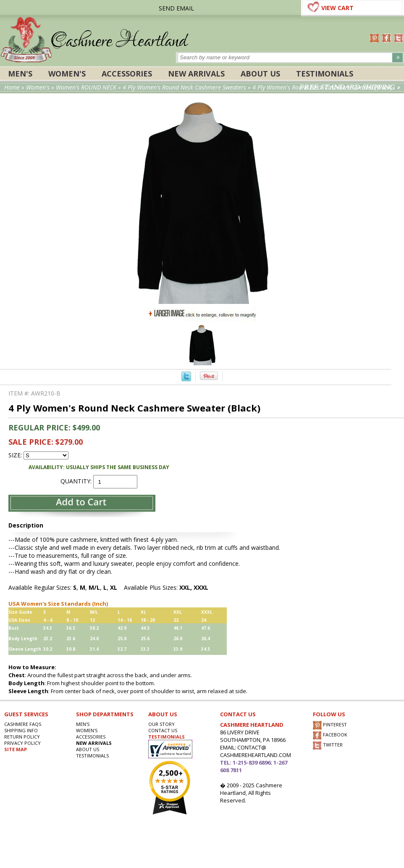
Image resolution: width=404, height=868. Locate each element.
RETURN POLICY (22, 737)
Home (12, 87)
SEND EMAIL (176, 8)
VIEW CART (337, 8)
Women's (67, 74)
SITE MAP (16, 749)
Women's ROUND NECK (86, 87)
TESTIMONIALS (167, 737)
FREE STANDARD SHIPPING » (350, 87)
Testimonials (325, 74)
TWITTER (328, 745)
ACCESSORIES (127, 74)
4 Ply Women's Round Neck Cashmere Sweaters (184, 87)
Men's (20, 74)
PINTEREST (330, 725)
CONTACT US (163, 730)
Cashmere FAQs (23, 724)
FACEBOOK (330, 735)
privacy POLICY (22, 743)
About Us (260, 74)
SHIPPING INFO (21, 730)
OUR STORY (161, 724)
